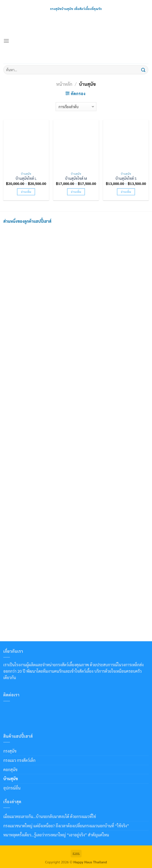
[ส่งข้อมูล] (143, 70)
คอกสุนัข (10, 769)
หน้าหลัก (64, 84)
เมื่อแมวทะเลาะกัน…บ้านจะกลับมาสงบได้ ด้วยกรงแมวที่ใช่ (50, 816)
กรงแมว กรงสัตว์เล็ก (19, 760)
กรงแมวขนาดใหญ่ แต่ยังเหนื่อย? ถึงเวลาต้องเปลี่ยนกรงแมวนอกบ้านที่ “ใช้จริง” (66, 826)
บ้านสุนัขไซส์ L (26, 179)
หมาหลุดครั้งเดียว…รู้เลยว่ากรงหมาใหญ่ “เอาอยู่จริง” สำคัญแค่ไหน (56, 835)
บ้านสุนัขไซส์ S (126, 179)
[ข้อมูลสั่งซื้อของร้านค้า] (76, 107)
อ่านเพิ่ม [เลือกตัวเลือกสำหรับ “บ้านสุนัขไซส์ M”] (76, 192)
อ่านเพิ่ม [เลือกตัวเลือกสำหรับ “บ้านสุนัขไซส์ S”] (126, 192)
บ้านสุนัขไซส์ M (76, 179)
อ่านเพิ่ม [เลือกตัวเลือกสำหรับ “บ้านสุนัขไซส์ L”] (26, 192)
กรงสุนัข (10, 751)
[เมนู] (6, 41)
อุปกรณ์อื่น (12, 788)
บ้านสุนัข (11, 779)
